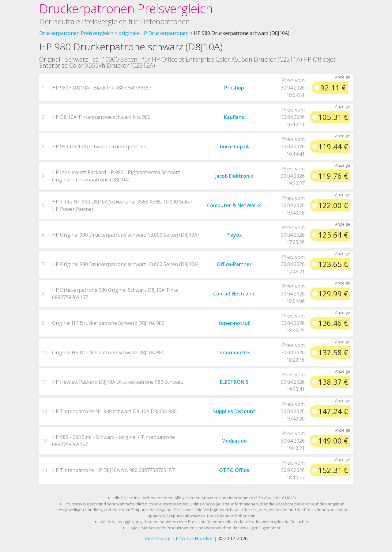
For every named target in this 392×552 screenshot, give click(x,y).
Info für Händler (194, 539)
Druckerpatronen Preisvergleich (126, 8)
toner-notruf (234, 323)
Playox (234, 235)
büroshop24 (234, 147)
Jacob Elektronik (234, 176)
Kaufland (234, 117)
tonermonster (234, 352)
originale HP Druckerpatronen (154, 33)
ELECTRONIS (234, 382)
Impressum (158, 539)
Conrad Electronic (234, 294)
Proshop (234, 88)
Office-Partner (234, 264)
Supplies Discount (234, 411)
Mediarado (234, 441)
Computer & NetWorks (234, 205)
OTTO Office (234, 470)
